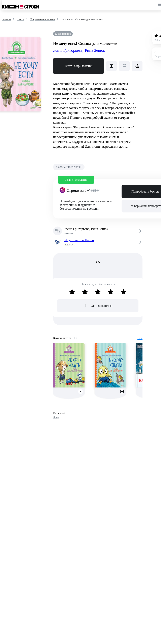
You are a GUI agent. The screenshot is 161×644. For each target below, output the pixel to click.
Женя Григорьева (68, 50)
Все (140, 338)
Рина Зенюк (95, 50)
